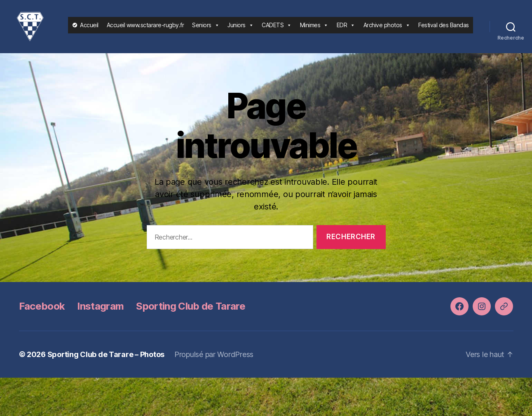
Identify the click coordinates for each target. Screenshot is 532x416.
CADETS (277, 28)
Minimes (314, 28)
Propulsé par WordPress (214, 361)
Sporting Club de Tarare (191, 313)
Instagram (100, 313)
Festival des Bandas (444, 28)
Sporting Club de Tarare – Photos (106, 361)
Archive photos (387, 28)
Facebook (42, 313)
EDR (346, 28)
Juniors (240, 28)
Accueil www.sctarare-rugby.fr (145, 28)
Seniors (206, 28)
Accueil (89, 28)
